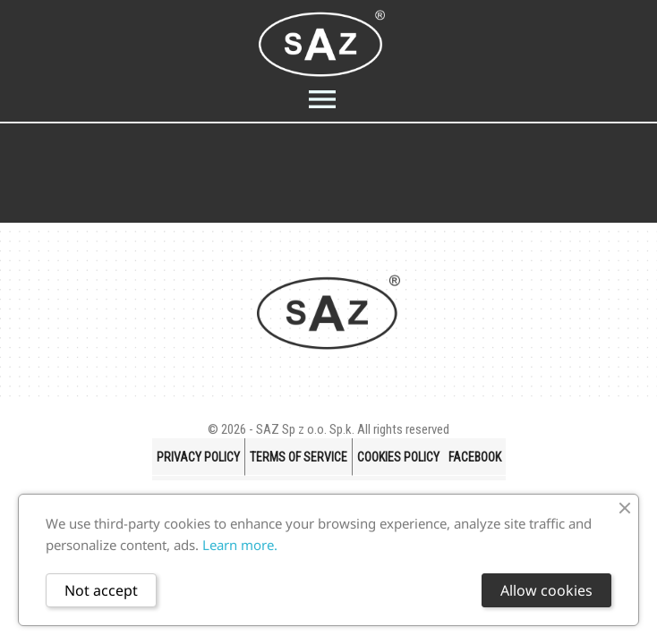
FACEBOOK (475, 457)
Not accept (101, 590)
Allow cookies (546, 590)
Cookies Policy (398, 457)
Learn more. (240, 545)
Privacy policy (198, 457)
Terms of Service (299, 457)
